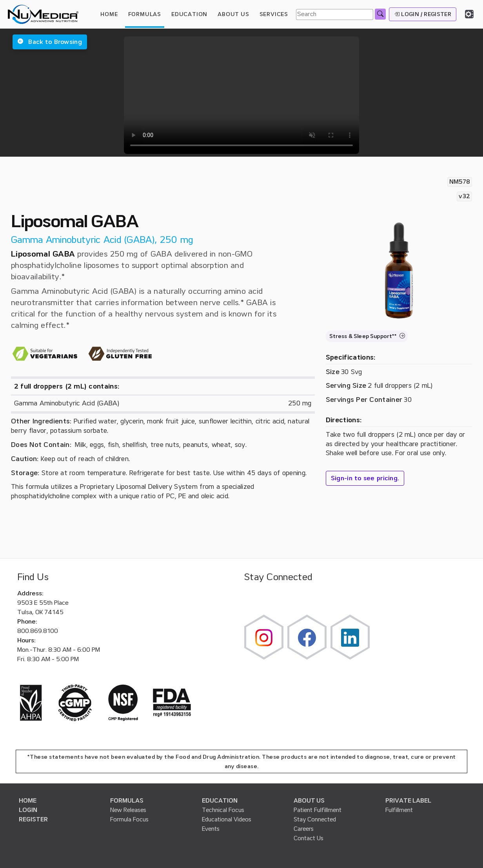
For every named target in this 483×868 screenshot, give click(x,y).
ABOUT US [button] (233, 14)
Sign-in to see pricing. (365, 478)
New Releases (128, 810)
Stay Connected (315, 819)
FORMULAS (145, 14)
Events (211, 829)
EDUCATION (220, 801)
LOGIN (28, 810)
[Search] (335, 14)
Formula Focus (129, 819)
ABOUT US (309, 801)
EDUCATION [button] (189, 14)
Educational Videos (227, 819)
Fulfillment (399, 810)
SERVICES (274, 14)
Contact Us (309, 838)
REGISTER (33, 819)
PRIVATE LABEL (408, 801)
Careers (304, 829)
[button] (50, 42)
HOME (109, 14)
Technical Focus (223, 810)
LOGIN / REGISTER (423, 14)
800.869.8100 (38, 631)
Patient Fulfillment (318, 810)
